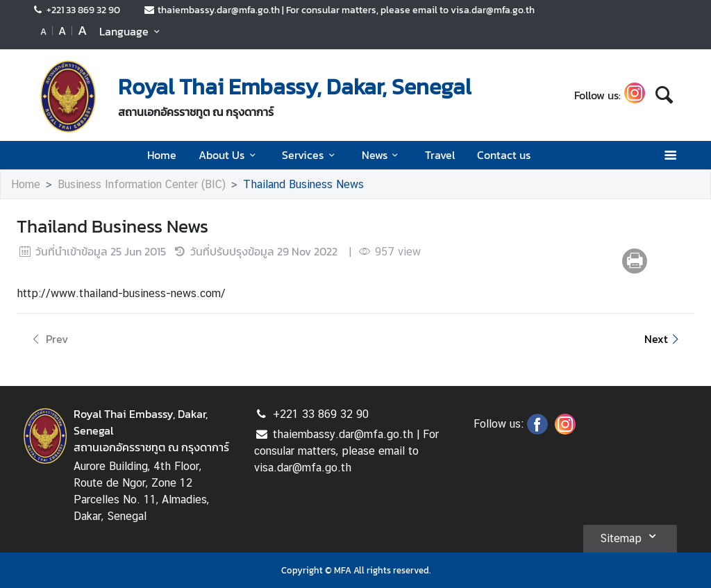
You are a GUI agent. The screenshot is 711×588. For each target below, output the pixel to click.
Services (310, 155)
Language (132, 31)
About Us (229, 155)
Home (162, 155)
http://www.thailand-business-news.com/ (121, 293)
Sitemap (630, 536)
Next (664, 339)
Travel (440, 155)
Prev (48, 339)
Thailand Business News (303, 184)
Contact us (504, 155)
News (382, 155)
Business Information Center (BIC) (142, 184)
